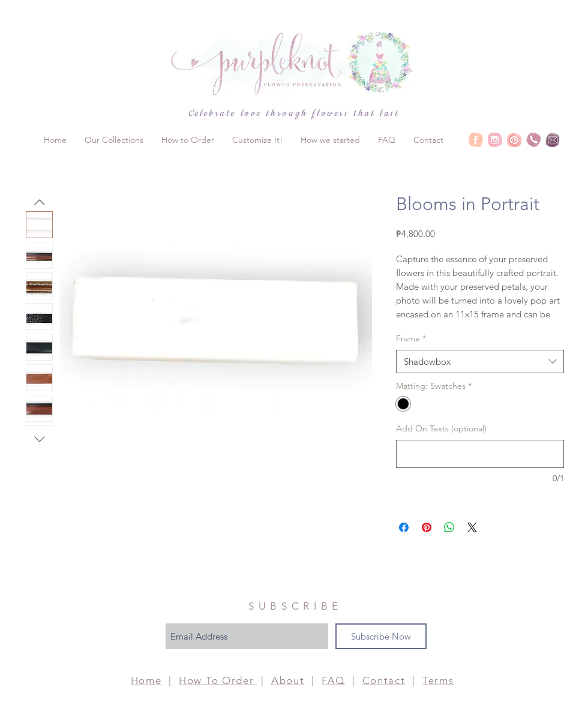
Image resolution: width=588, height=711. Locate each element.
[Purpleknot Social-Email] (553, 140)
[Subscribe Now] (381, 636)
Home (146, 680)
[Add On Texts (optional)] (480, 454)
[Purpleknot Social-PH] (533, 140)
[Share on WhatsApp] (449, 527)
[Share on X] (472, 527)
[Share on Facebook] (404, 527)
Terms (438, 680)
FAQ (333, 680)
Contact (384, 680)
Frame (411, 338)
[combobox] (480, 361)
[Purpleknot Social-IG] (495, 140)
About (288, 680)
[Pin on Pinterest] (427, 527)
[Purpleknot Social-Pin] (514, 140)
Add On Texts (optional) (441, 428)
